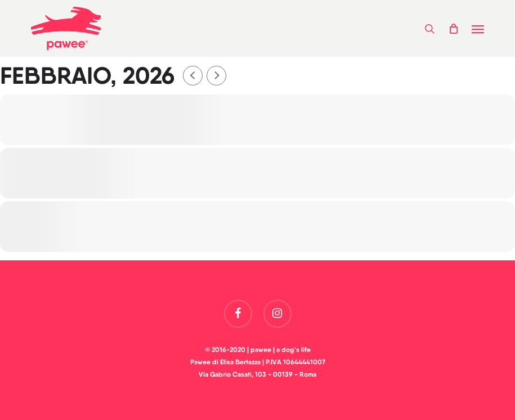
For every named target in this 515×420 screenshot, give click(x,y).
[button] (478, 29)
